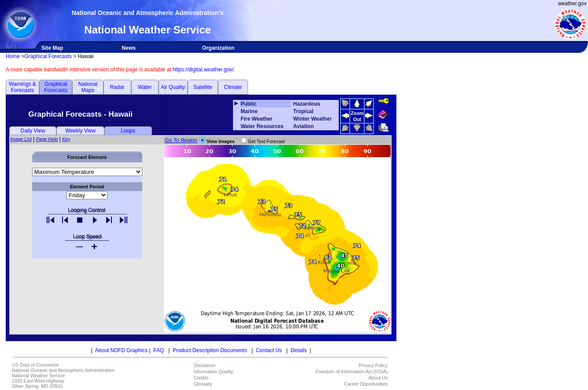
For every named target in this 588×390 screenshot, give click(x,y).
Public (248, 104)
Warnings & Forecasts (22, 87)
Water (145, 87)
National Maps (88, 87)
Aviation (304, 126)
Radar (117, 87)
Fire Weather (256, 119)
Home (13, 56)
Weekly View (80, 131)
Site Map (52, 48)
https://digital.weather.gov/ (203, 70)
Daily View (33, 131)
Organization (218, 48)
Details (299, 350)
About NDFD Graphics (121, 350)
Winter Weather (313, 119)
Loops (128, 131)
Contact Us (269, 350)
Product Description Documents (210, 350)
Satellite (203, 87)
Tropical (303, 111)
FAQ (159, 350)
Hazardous (307, 104)
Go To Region (181, 140)
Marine (249, 111)
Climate (233, 87)
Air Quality (173, 87)
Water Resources (262, 126)
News (129, 48)
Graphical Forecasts (48, 56)
